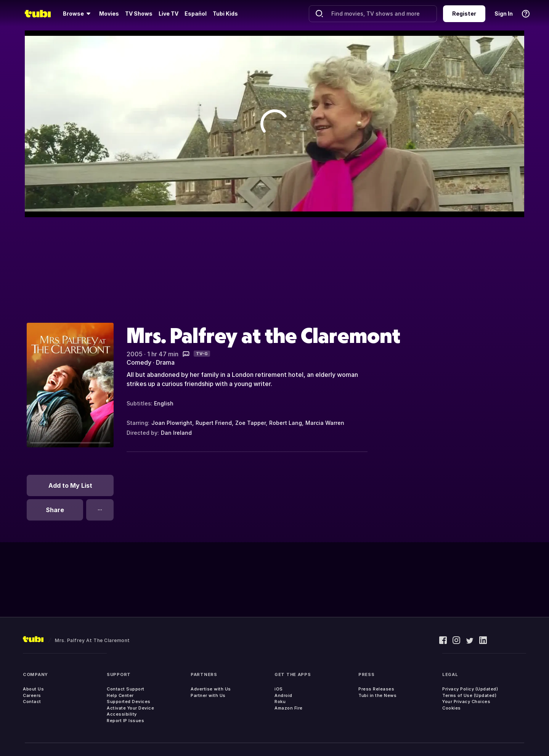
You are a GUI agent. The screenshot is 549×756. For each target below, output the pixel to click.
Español (196, 14)
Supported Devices (129, 702)
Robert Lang (286, 423)
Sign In (504, 14)
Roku (280, 702)
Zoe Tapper (250, 423)
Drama (165, 362)
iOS (279, 689)
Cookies (452, 708)
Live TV (169, 14)
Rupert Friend (214, 423)
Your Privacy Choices (466, 702)
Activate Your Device (130, 708)
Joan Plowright (172, 423)
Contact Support (126, 689)
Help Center (120, 695)
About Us (33, 689)
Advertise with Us (211, 689)
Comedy (139, 362)
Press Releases (376, 689)
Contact (32, 702)
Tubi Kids (225, 14)
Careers (32, 695)
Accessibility (122, 714)
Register (464, 14)
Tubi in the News (377, 695)
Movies (109, 14)
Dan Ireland (176, 433)
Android (283, 695)
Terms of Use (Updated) (469, 695)
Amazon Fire (289, 708)
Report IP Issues (125, 721)
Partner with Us (208, 695)
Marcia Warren (325, 423)
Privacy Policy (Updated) (470, 689)
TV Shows (139, 14)
